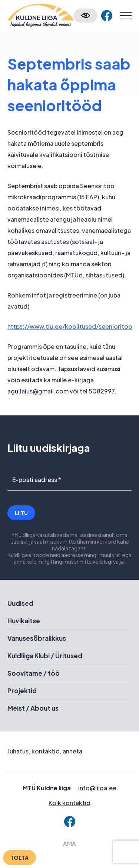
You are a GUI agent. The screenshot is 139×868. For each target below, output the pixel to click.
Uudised (20, 603)
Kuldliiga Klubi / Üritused (45, 656)
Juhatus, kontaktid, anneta (45, 751)
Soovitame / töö (34, 673)
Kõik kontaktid (69, 803)
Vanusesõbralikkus (37, 638)
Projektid (22, 691)
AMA (69, 844)
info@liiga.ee (97, 788)
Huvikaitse (24, 621)
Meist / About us (33, 708)
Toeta (19, 858)
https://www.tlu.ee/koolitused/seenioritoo (70, 326)
